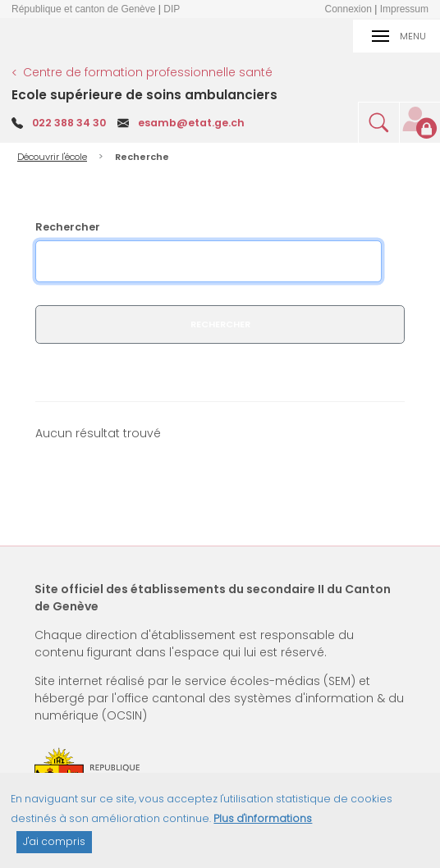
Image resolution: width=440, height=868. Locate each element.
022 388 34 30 (69, 123)
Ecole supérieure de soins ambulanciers (144, 95)
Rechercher (68, 227)
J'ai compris (54, 847)
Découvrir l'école (52, 157)
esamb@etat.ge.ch (191, 123)
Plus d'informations (263, 825)
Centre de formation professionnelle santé (148, 72)
